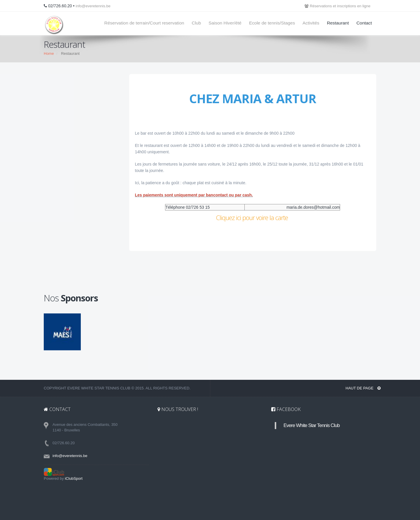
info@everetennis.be (93, 6)
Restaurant (338, 23)
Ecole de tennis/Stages (272, 23)
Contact (364, 23)
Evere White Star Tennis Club (311, 425)
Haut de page (363, 388)
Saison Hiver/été (225, 23)
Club (196, 23)
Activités (311, 23)
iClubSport (74, 478)
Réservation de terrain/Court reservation (144, 23)
